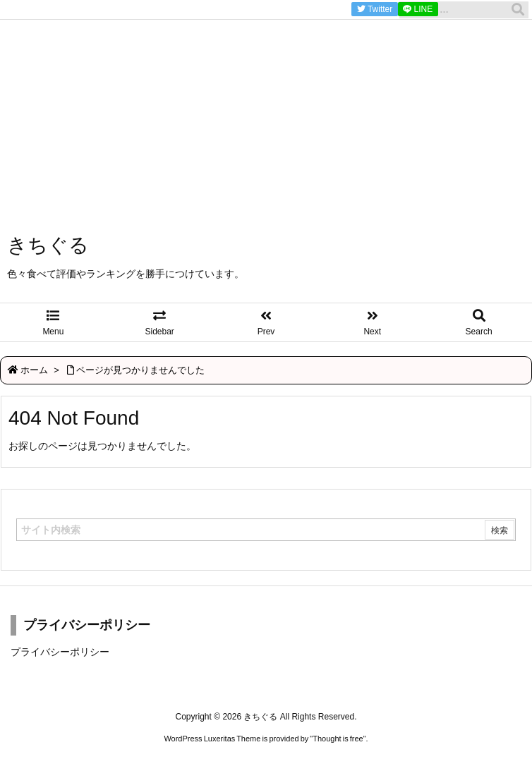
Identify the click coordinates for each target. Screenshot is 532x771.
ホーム (34, 370)
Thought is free (338, 739)
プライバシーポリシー (60, 652)
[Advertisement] (266, 99)
